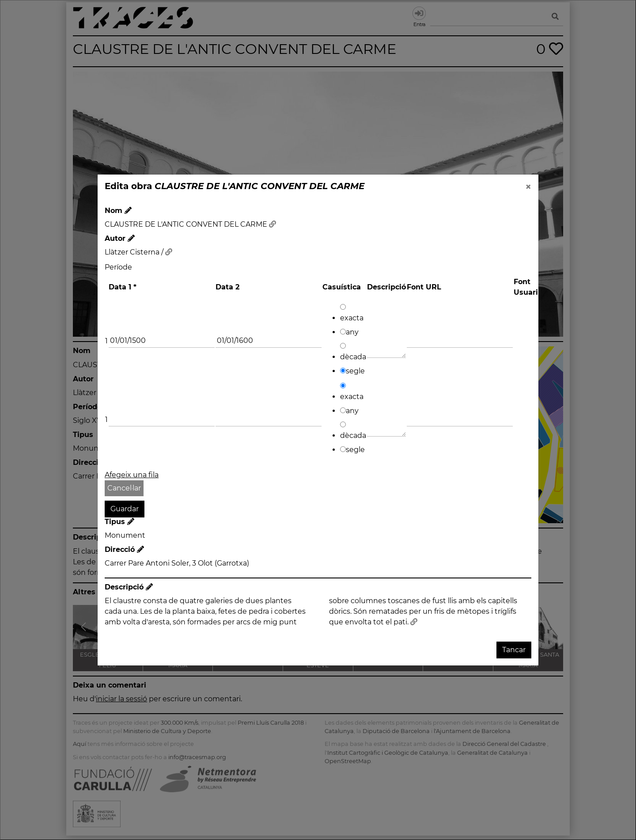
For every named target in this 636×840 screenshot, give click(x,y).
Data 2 (227, 287)
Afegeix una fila (132, 475)
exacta (352, 313)
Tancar (514, 650)
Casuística (342, 287)
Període (118, 267)
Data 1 (123, 287)
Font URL (424, 287)
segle (352, 371)
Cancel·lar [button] (124, 488)
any (349, 332)
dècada (353, 352)
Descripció (386, 287)
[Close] (528, 187)
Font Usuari (526, 287)
